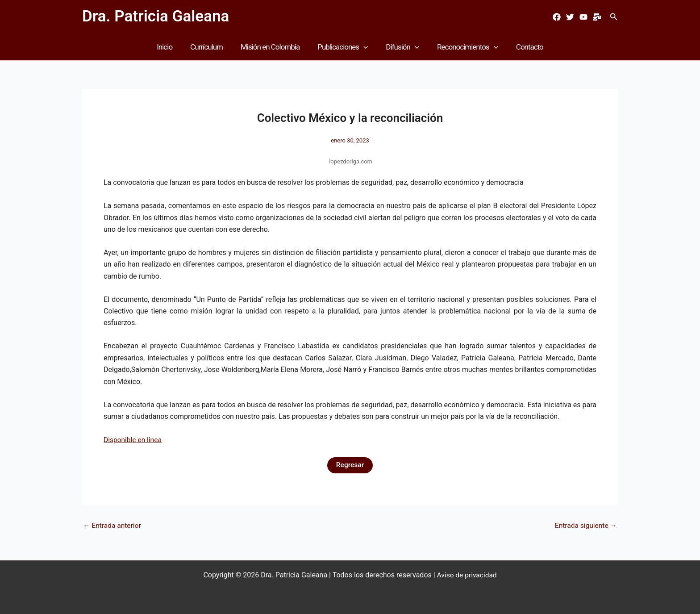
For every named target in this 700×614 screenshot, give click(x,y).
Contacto (522, 47)
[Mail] (597, 17)
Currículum (212, 47)
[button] (614, 17)
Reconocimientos (462, 47)
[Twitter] (570, 17)
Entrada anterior (113, 526)
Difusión (400, 47)
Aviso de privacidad (467, 575)
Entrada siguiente (585, 526)
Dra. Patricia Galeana (156, 16)
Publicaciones (343, 47)
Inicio (173, 47)
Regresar (350, 465)
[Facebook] (557, 17)
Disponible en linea (133, 440)
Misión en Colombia (273, 47)
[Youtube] (583, 17)
